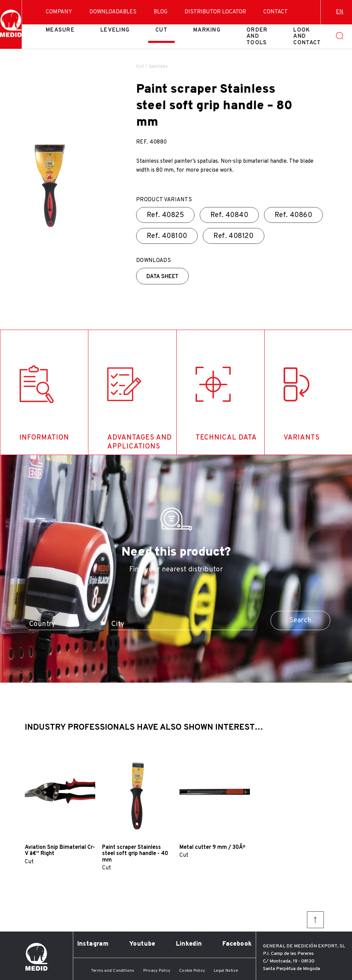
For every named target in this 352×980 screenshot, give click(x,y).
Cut (161, 30)
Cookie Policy (192, 971)
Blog (161, 12)
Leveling (115, 30)
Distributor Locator (215, 12)
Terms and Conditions (113, 971)
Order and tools (257, 37)
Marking (207, 30)
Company (59, 12)
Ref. (165, 215)
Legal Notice (226, 971)
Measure (60, 30)
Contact (276, 12)
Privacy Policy (157, 971)
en (340, 12)
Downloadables (113, 12)
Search (300, 620)
